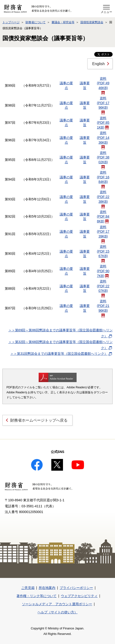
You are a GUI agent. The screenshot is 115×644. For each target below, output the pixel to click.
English (99, 64)
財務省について (36, 22)
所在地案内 (47, 588)
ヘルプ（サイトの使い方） (57, 612)
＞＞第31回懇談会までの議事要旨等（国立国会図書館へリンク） (61, 354)
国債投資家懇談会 (92, 22)
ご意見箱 (28, 588)
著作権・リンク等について (37, 596)
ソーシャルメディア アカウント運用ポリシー (57, 604)
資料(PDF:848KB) (103, 217)
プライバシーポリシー (76, 588)
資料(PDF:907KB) (103, 271)
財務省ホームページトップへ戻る (39, 420)
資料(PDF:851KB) (103, 123)
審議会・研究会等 (63, 22)
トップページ (11, 22)
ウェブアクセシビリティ (79, 596)
